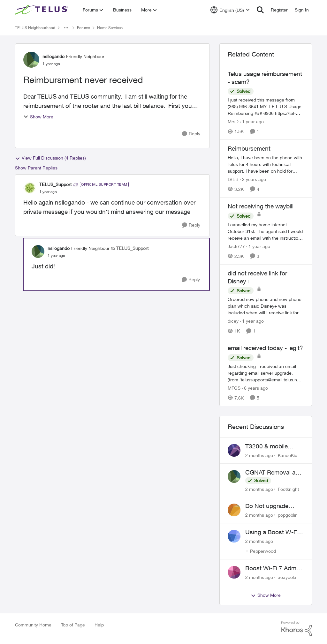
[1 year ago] (252, 121)
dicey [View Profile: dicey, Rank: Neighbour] (233, 321)
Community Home (33, 625)
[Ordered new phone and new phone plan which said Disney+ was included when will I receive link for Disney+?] (266, 306)
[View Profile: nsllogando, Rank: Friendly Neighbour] (31, 60)
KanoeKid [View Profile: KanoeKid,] (288, 455)
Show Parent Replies (36, 168)
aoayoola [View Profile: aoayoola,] (287, 577)
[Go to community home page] (42, 10)
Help (99, 625)
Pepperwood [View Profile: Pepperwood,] (263, 551)
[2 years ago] (253, 179)
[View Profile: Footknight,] (234, 476)
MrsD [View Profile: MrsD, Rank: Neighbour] (233, 121)
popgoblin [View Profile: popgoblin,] (288, 515)
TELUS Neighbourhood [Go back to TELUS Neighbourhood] (35, 28)
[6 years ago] (255, 388)
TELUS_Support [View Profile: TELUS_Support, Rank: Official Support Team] (55, 184)
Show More (38, 117)
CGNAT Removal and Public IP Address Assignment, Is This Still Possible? (274, 473)
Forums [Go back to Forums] (84, 28)
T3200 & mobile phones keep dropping (266, 446)
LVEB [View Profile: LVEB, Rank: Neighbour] (233, 179)
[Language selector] (230, 10)
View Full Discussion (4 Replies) (50, 158)
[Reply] (191, 134)
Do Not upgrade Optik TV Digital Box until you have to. (272, 506)
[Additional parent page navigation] (66, 28)
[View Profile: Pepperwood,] (234, 536)
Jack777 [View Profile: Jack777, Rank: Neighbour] (236, 246)
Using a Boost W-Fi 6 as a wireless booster (274, 532)
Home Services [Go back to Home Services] (110, 28)
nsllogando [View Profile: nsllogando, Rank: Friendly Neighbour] (53, 56)
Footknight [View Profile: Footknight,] (288, 489)
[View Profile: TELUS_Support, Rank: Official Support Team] (30, 188)
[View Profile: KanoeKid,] (234, 450)
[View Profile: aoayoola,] (234, 572)
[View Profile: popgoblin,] (234, 510)
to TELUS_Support (130, 248)
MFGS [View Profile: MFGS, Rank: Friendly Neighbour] (234, 388)
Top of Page (73, 625)
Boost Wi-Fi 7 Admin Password (273, 568)
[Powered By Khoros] (297, 629)
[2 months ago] (259, 455)
